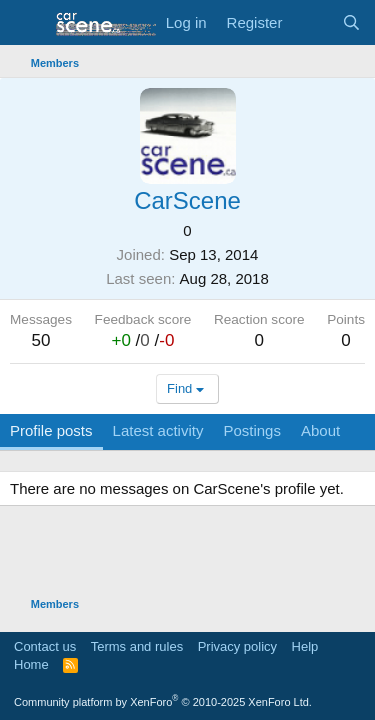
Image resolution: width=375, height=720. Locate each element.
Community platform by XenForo (163, 702)
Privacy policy (237, 646)
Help (305, 646)
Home (31, 664)
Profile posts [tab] (51, 430)
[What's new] (311, 22)
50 (41, 340)
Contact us (45, 646)
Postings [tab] (252, 430)
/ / (142, 340)
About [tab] (320, 430)
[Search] (351, 22)
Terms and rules (137, 646)
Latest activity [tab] (158, 430)
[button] (27, 23)
